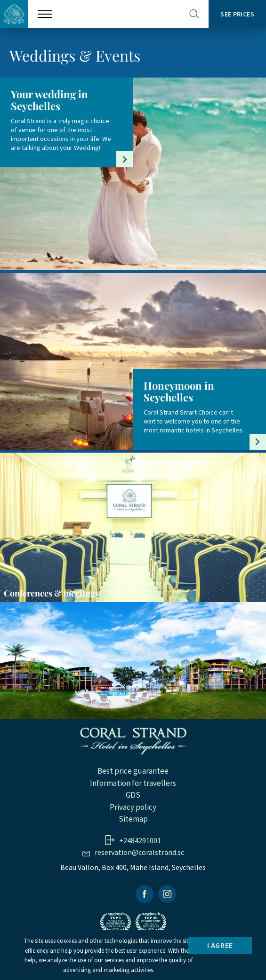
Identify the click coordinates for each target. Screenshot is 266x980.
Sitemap (133, 819)
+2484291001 (140, 840)
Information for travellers (133, 783)
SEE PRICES (237, 14)
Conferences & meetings (51, 593)
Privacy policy (133, 807)
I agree (220, 945)
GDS (133, 795)
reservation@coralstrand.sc (139, 852)
